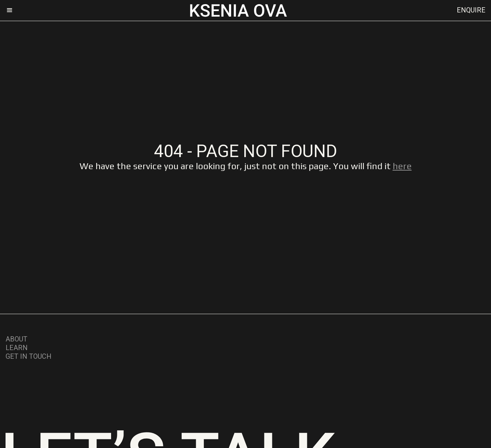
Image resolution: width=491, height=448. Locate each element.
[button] (13, 10)
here (402, 166)
